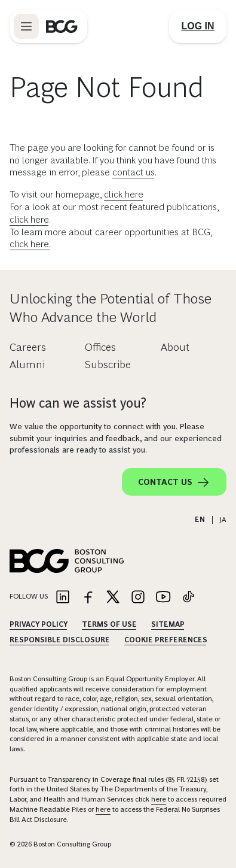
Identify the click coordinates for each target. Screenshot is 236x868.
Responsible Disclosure (60, 640)
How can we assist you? (78, 403)
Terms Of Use (109, 624)
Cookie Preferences (166, 640)
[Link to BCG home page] (62, 26)
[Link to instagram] (138, 598)
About (175, 347)
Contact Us (174, 482)
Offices (100, 347)
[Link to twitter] (113, 598)
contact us (134, 172)
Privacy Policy (39, 624)
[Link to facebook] (88, 598)
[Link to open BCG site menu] (26, 26)
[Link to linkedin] (63, 598)
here (159, 799)
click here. (30, 244)
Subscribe (108, 365)
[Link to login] (198, 26)
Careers (28, 347)
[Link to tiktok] (188, 598)
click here (124, 194)
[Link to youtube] (163, 598)
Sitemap (168, 624)
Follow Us (29, 596)
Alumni (27, 365)
